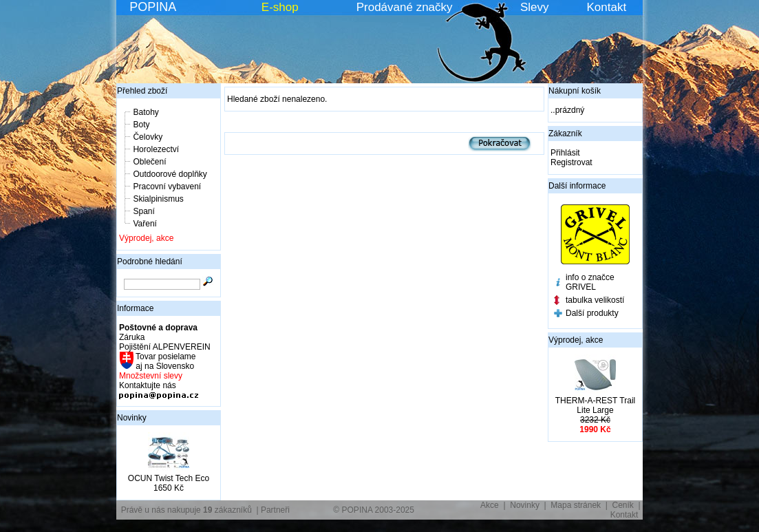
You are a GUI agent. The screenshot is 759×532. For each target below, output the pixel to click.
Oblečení (149, 162)
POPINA (153, 7)
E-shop (280, 7)
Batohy (146, 112)
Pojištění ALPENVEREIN (165, 347)
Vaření (145, 224)
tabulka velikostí (595, 300)
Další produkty (592, 313)
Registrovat (571, 162)
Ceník (623, 505)
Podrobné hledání (150, 262)
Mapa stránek (576, 505)
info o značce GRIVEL (590, 282)
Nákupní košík (575, 91)
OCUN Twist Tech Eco (169, 478)
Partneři (275, 510)
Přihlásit (565, 153)
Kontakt (607, 7)
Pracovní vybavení (167, 187)
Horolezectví (156, 149)
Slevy (535, 7)
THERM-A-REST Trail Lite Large (595, 405)
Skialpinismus (158, 199)
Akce (490, 505)
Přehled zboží (142, 91)
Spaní (143, 211)
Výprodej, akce (146, 238)
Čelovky (148, 137)
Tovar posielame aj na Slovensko (165, 361)
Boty (141, 125)
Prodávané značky (405, 7)
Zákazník (565, 134)
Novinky (132, 418)
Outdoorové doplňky (170, 174)
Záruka (132, 337)
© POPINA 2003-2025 (374, 510)
